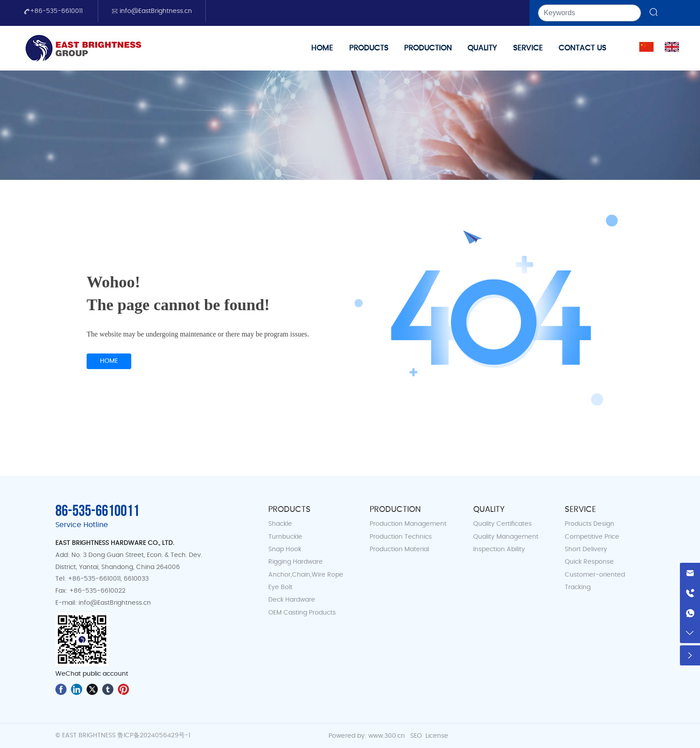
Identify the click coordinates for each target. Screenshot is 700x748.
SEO (416, 736)
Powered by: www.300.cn (367, 736)
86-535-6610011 (97, 511)
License (437, 736)
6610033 (135, 579)
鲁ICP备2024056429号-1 (154, 736)
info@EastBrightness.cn (152, 11)
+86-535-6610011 (53, 11)
